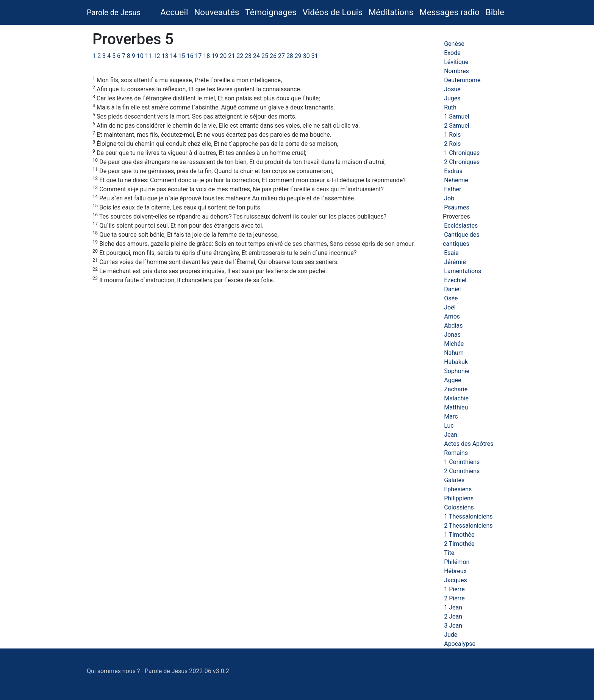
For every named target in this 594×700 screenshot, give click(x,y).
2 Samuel (456, 126)
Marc (451, 416)
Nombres (456, 71)
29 (298, 56)
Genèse (454, 44)
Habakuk (456, 362)
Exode (452, 53)
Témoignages (271, 12)
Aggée (453, 380)
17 (198, 56)
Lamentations (463, 271)
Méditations (391, 12)
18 (206, 56)
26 (273, 56)
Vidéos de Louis (332, 12)
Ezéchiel (455, 280)
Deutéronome (462, 80)
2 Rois (452, 144)
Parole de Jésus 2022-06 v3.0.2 (187, 671)
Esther (453, 189)
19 (215, 56)
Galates (454, 480)
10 (140, 56)
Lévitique (456, 62)
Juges (452, 98)
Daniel (452, 289)
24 (256, 56)
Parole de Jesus (114, 12)
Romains (456, 453)
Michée (454, 344)
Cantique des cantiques (461, 239)
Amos (452, 316)
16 (190, 56)
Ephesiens (458, 489)
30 (306, 56)
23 (248, 56)
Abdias (453, 326)
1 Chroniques (462, 153)
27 (281, 56)
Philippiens (459, 498)
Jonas (452, 335)
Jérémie (455, 262)
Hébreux (455, 571)
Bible (495, 12)
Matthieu (456, 407)
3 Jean (453, 626)
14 (174, 56)
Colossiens (459, 507)
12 (157, 56)
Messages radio (449, 12)
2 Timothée (459, 544)
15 (181, 56)
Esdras (453, 171)
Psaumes (457, 207)
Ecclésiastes (461, 226)
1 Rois (452, 135)
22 (240, 56)
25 (265, 56)
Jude (451, 635)
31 (315, 56)
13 (165, 56)
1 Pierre (454, 589)
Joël (450, 307)
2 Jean (453, 616)
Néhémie (456, 180)
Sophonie (457, 371)
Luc (449, 426)
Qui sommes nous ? (113, 671)
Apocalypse (460, 644)
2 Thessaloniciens (468, 526)
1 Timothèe (459, 535)
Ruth (450, 107)
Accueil (176, 11)
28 (290, 56)
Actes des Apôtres (469, 444)
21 (231, 56)
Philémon (457, 562)
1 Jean (453, 607)
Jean (451, 435)
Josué (452, 89)
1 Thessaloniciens (468, 516)
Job (449, 198)
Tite (449, 553)
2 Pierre (454, 598)
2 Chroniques (462, 162)
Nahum (454, 353)
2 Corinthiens (462, 471)
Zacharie (456, 389)
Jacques (456, 580)
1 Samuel (456, 116)
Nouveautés (216, 12)
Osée (451, 298)
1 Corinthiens (462, 462)
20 (223, 56)
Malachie (456, 398)
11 (148, 56)
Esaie (451, 253)
